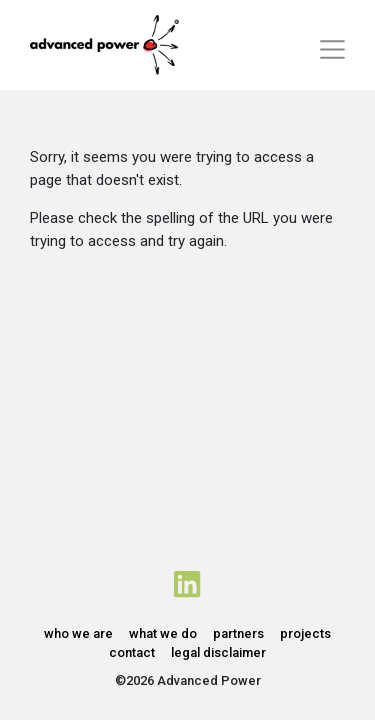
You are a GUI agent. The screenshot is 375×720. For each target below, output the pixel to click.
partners (238, 633)
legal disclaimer (218, 652)
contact (132, 652)
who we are (78, 633)
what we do (163, 633)
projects (305, 633)
